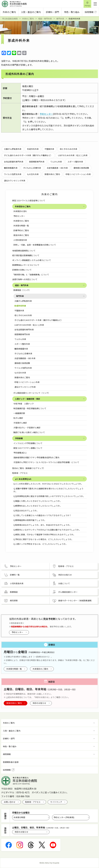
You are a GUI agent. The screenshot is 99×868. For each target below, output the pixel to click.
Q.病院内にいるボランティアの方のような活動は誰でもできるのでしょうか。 (47, 530)
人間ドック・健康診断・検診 (28, 399)
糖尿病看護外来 (21, 349)
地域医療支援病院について (24, 251)
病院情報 (7, 754)
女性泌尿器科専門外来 (24, 330)
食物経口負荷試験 (22, 363)
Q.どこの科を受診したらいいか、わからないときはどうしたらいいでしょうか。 (48, 484)
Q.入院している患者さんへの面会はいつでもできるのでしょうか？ (42, 515)
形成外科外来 (20, 306)
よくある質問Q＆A (23, 479)
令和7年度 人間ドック (24, 404)
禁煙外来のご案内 (22, 377)
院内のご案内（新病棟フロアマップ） (29, 468)
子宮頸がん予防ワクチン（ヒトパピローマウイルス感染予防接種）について (46, 462)
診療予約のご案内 (21, 230)
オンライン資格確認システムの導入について (32, 260)
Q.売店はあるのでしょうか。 (26, 511)
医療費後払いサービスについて (26, 265)
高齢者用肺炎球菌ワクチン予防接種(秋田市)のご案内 (36, 457)
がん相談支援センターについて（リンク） (32, 393)
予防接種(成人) (20, 453)
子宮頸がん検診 (20, 423)
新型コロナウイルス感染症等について (29, 200)
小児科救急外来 (20, 240)
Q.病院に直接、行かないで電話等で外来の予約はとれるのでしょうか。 (44, 534)
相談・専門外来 (22, 285)
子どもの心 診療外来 (23, 353)
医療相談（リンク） (22, 290)
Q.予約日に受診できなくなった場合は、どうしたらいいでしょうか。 (43, 539)
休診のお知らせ (39, 703)
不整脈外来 (19, 310)
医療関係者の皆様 (11, 762)
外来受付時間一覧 (21, 226)
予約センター (19, 216)
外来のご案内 (9, 12)
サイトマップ (56, 802)
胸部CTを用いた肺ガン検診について (29, 432)
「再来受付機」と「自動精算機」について (31, 275)
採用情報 (91, 12)
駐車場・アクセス (20, 473)
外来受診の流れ (20, 211)
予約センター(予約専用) (64, 817)
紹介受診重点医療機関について (26, 255)
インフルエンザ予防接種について (29, 443)
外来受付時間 (19, 817)
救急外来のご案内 (21, 235)
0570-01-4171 (23, 792)
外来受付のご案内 (21, 221)
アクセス (87, 6)
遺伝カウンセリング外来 (25, 387)
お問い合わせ (10, 802)
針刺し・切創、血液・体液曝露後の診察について (35, 245)
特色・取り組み (72, 12)
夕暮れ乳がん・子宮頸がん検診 (27, 428)
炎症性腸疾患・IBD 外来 (25, 358)
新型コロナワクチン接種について (29, 448)
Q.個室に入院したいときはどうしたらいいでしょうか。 (38, 501)
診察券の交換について (22, 270)
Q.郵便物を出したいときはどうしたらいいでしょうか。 (38, 506)
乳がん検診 (18, 418)
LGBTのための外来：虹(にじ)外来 (29, 325)
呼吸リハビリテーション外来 (27, 382)
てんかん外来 (20, 339)
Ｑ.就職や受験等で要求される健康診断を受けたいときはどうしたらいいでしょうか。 (48, 490)
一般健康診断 (19, 413)
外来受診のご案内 (23, 206)
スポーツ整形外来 (22, 344)
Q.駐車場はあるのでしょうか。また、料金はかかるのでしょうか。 (42, 525)
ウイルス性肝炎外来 (23, 368)
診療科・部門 (52, 12)
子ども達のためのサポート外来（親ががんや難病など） (39, 320)
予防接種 (19, 438)
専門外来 (20, 296)
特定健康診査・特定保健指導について (30, 408)
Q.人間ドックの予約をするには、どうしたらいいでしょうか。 (40, 544)
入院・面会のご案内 (31, 12)
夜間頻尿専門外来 (22, 334)
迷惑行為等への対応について (25, 279)
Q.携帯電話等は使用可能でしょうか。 (30, 520)
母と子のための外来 (23, 315)
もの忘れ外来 (20, 373)
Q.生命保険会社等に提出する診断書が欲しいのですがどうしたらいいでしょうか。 (49, 496)
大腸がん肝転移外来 (23, 301)
